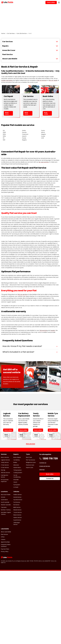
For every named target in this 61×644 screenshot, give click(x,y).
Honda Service (17, 497)
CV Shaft (16, 487)
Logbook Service (5, 460)
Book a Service (5, 457)
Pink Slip (3, 470)
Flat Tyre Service (31, 460)
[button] (30, 346)
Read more (7, 113)
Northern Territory (6, 510)
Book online (46, 113)
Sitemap (42, 470)
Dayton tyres (30, 468)
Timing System (18, 470)
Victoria (3, 497)
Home (3, 33)
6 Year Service (5, 468)
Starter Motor (17, 468)
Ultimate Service (5, 473)
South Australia (5, 502)
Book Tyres (29, 457)
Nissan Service (17, 515)
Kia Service (16, 505)
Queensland (4, 500)
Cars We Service (22, 33)
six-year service (44, 162)
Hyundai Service (18, 500)
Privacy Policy (5, 552)
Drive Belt (16, 480)
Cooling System (18, 473)
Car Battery (17, 460)
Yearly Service (5, 462)
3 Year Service (5, 465)
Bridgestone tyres (31, 462)
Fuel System (17, 485)
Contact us (43, 463)
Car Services (11, 33)
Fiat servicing (44, 330)
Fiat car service (42, 80)
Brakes (15, 462)
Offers (3, 537)
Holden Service (17, 495)
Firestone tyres (30, 465)
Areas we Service (45, 466)
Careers (3, 539)
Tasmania (4, 507)
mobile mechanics (7, 80)
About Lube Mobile (10, 59)
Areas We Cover (9, 50)
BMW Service (17, 507)
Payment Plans (5, 549)
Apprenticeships (5, 542)
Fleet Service (7, 54)
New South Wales (6, 495)
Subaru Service (18, 517)
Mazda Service (17, 510)
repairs (53, 330)
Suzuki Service (17, 520)
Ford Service (17, 502)
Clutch (15, 482)
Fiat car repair (53, 80)
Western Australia (6, 505)
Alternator (16, 465)
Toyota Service (18, 512)
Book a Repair (17, 457)
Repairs (5, 46)
